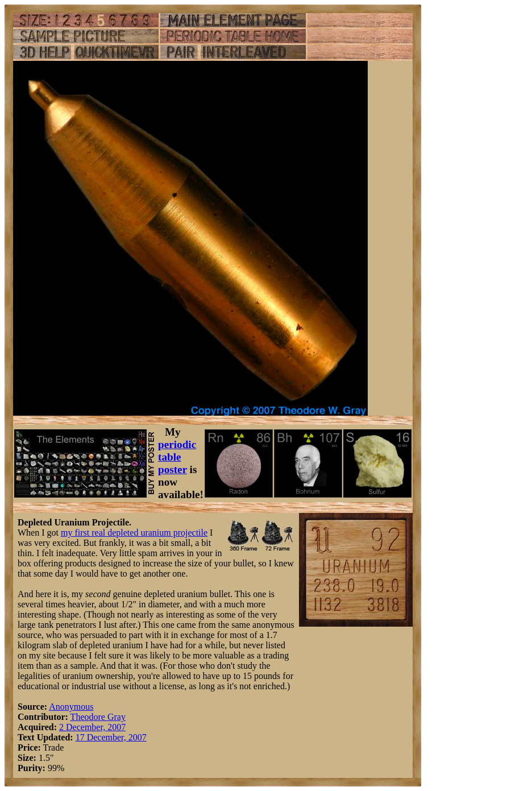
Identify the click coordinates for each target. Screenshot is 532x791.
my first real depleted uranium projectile (134, 533)
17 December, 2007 (111, 737)
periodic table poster (177, 457)
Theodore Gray (98, 717)
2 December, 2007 (92, 727)
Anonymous (71, 707)
